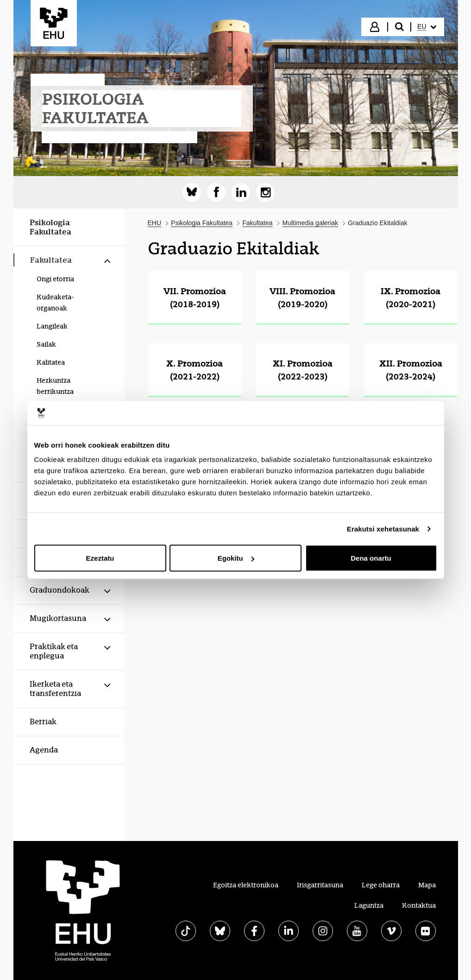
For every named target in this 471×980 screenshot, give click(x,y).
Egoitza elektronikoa (246, 885)
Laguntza (369, 905)
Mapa (427, 885)
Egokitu (236, 558)
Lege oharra (381, 885)
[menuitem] (427, 27)
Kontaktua (419, 905)
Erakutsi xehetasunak (383, 528)
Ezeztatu (100, 558)
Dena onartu (371, 558)
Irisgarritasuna (320, 885)
